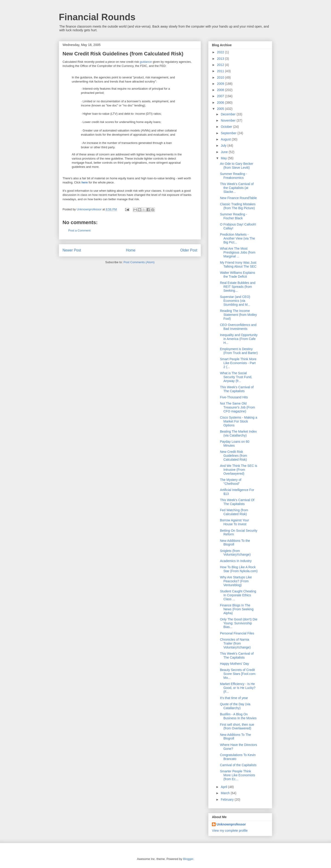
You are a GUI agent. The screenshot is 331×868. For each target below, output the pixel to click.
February (228, 799)
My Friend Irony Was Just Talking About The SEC (238, 264)
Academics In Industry (236, 561)
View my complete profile (230, 831)
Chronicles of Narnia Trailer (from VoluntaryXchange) (235, 643)
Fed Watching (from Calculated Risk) (234, 512)
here (84, 182)
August (226, 139)
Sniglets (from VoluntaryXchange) (235, 553)
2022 (221, 52)
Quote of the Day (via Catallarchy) (235, 706)
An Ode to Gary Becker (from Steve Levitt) (237, 166)
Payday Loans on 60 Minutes (235, 444)
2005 (221, 109)
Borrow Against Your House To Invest (234, 522)
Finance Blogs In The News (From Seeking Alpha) (237, 609)
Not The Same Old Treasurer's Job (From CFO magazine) (238, 407)
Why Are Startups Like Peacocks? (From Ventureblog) (236, 581)
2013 (221, 59)
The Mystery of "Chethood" (231, 482)
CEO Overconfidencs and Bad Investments (238, 327)
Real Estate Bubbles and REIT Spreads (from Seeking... (238, 287)
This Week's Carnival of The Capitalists (237, 389)
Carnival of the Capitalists (238, 765)
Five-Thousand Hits (234, 397)
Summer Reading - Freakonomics (234, 176)
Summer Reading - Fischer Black (234, 216)
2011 (221, 71)
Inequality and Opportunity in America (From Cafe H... (239, 339)
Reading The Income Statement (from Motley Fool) (238, 315)
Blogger (188, 859)
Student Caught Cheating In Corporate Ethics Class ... (238, 595)
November (228, 120)
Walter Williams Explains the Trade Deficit (238, 275)
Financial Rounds (97, 17)
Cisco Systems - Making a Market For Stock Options (239, 421)
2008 (221, 90)
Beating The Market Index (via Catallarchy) (238, 433)
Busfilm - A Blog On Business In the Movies (238, 716)
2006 (221, 103)
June (225, 152)
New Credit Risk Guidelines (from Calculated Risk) (234, 456)
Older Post (189, 250)
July (224, 146)
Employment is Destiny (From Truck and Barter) (239, 351)
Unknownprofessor (231, 824)
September (229, 133)
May (224, 158)
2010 (221, 77)
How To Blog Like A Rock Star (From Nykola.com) (239, 569)
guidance (146, 62)
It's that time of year (234, 698)
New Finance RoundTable (238, 198)
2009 (221, 84)
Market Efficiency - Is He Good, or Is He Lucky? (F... (238, 688)
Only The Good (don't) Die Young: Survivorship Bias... (239, 623)
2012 (221, 65)
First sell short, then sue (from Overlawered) (237, 727)
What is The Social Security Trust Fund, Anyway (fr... (236, 377)
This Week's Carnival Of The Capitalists (237, 502)
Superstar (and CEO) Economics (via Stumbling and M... (235, 301)
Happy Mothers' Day (234, 664)
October (227, 127)
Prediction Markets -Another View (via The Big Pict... (237, 238)
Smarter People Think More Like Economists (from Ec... (238, 775)
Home (131, 250)
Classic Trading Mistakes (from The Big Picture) (238, 206)
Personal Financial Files (237, 633)
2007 (221, 96)
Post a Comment (79, 230)
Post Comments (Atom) (139, 262)
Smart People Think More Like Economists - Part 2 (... (238, 363)
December (228, 114)
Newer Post (72, 250)
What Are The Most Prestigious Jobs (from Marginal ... (238, 252)
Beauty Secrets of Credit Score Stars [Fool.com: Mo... (238, 674)
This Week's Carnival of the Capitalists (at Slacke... (237, 188)
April (224, 787)
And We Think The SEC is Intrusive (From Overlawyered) (239, 470)
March (226, 793)
